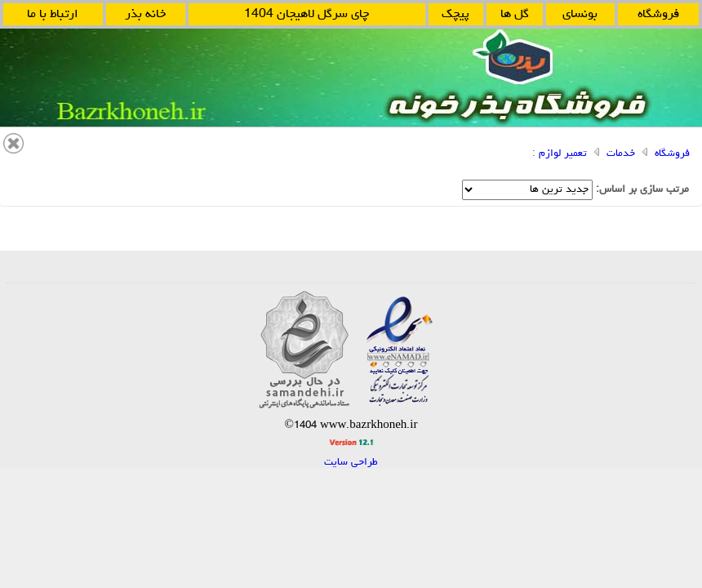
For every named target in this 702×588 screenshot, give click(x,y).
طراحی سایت (351, 463)
